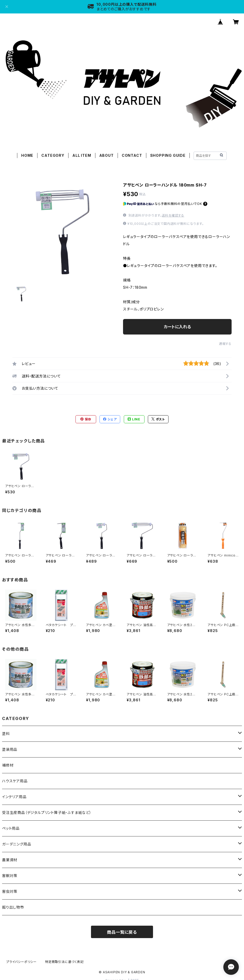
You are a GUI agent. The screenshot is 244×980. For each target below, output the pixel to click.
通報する (225, 344)
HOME (27, 155)
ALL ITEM (82, 155)
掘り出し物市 (13, 907)
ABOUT (106, 155)
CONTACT (132, 155)
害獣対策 (10, 876)
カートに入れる (177, 327)
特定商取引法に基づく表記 (64, 962)
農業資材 (10, 860)
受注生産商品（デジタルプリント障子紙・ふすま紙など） (47, 812)
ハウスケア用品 (15, 781)
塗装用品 (10, 749)
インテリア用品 (14, 797)
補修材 (8, 765)
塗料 (6, 734)
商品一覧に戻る (122, 932)
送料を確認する (173, 215)
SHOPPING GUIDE (168, 155)
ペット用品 (11, 828)
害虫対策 (10, 891)
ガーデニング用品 (17, 844)
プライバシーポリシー (21, 962)
